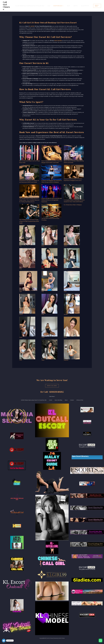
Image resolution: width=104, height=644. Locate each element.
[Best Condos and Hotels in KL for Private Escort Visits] (29, 153)
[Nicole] (72, 327)
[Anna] (27, 327)
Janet (43, 360)
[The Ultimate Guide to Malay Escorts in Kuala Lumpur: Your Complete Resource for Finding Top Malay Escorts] (29, 191)
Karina (21, 314)
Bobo (43, 246)
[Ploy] (27, 235)
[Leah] (28, 281)
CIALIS (49, 6)
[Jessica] (72, 235)
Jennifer (66, 314)
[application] (63, 6)
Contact (75, 6)
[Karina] (27, 304)
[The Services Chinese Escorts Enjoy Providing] (51, 211)
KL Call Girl (32, 26)
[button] (97, 6)
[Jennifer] (72, 304)
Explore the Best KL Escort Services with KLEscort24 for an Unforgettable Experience (52, 200)
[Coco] (27, 349)
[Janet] (49, 349)
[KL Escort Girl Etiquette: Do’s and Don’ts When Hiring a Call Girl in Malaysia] (51, 172)
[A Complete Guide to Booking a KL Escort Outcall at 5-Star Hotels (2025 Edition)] (74, 192)
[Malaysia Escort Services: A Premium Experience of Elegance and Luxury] (74, 171)
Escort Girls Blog (59, 6)
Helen (43, 337)
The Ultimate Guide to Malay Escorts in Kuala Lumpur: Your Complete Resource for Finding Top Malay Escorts (29, 200)
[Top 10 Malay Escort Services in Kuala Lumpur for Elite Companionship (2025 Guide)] (29, 211)
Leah (21, 292)
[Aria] (49, 281)
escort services (58, 41)
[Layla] (72, 281)
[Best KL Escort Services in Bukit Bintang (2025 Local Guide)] (74, 153)
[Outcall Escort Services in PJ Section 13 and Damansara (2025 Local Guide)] (29, 172)
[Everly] (72, 258)
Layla (65, 292)
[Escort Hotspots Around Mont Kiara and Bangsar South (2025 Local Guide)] (51, 153)
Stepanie (66, 360)
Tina (43, 269)
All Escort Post (85, 6)
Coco (21, 360)
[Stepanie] (72, 349)
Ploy (20, 246)
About (68, 6)
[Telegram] (4, 641)
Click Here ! (52, 396)
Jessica (66, 246)
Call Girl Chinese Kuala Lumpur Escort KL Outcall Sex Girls (30, 6)
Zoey (21, 269)
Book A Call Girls (52, 386)
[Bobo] (49, 235)
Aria (43, 292)
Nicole (65, 337)
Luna (43, 314)
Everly (65, 269)
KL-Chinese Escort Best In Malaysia (73, 205)
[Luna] (49, 304)
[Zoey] (27, 258)
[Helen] (49, 327)
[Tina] (49, 258)
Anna (21, 337)
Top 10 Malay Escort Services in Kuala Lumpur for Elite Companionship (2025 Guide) (29, 221)
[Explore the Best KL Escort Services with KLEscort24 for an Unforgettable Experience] (51, 191)
